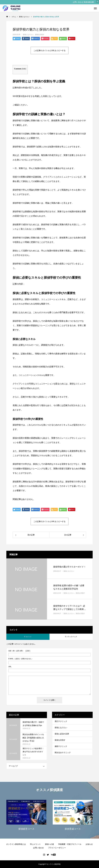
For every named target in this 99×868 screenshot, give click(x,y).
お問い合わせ (38, 848)
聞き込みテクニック (63, 753)
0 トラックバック (71, 637)
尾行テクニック (61, 721)
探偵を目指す (40, 35)
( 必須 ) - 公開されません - (20, 659)
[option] (26, 816)
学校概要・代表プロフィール (70, 844)
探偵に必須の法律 (62, 734)
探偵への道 (49, 844)
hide (24, 69)
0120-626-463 (89, 2)
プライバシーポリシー (57, 848)
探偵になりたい (28, 35)
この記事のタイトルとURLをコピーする (49, 50)
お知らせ (89, 844)
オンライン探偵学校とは (16, 844)
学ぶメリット (35, 844)
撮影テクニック (61, 746)
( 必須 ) (19, 651)
